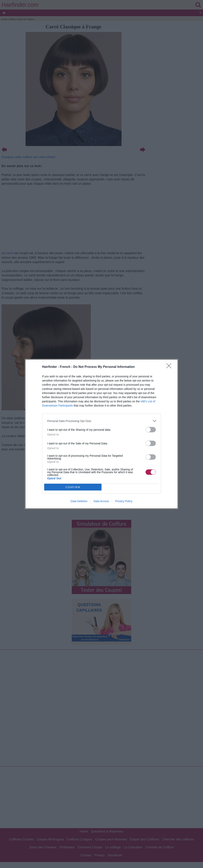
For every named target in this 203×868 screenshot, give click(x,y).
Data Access (101, 501)
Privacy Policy (124, 501)
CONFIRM (73, 487)
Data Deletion (79, 501)
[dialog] (101, 434)
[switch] (151, 430)
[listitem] (101, 421)
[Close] (170, 367)
